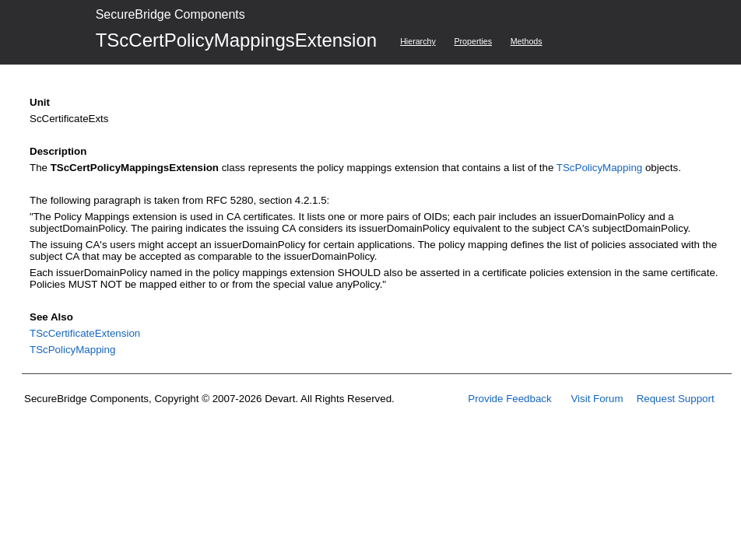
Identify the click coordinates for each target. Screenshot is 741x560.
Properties (473, 41)
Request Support (676, 399)
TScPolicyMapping (599, 168)
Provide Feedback (509, 399)
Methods (527, 41)
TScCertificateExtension (85, 333)
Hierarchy (418, 41)
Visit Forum (597, 399)
